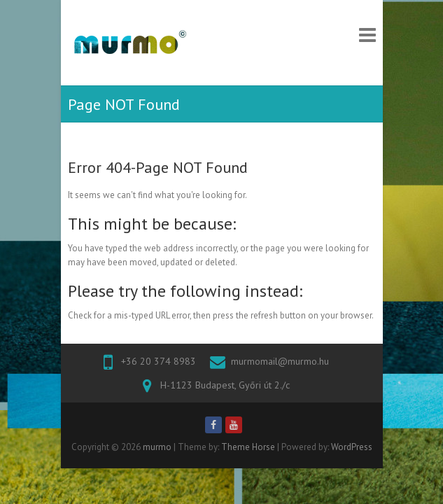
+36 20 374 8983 (159, 361)
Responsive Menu (367, 35)
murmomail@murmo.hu (280, 361)
